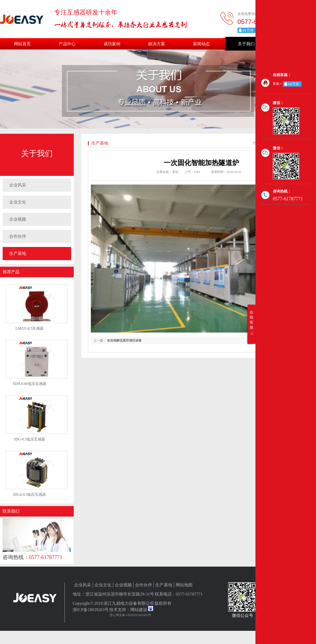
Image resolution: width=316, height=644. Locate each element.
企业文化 (18, 202)
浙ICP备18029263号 (91, 610)
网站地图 (184, 585)
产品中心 (67, 44)
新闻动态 (201, 44)
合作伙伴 (18, 236)
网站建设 (139, 610)
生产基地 (18, 253)
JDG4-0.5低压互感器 (30, 495)
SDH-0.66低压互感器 (29, 384)
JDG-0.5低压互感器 (29, 439)
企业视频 (18, 219)
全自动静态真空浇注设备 (124, 340)
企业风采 (18, 185)
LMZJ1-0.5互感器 (29, 328)
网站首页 (22, 44)
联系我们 (11, 511)
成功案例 (112, 44)
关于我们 (246, 44)
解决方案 (157, 44)
